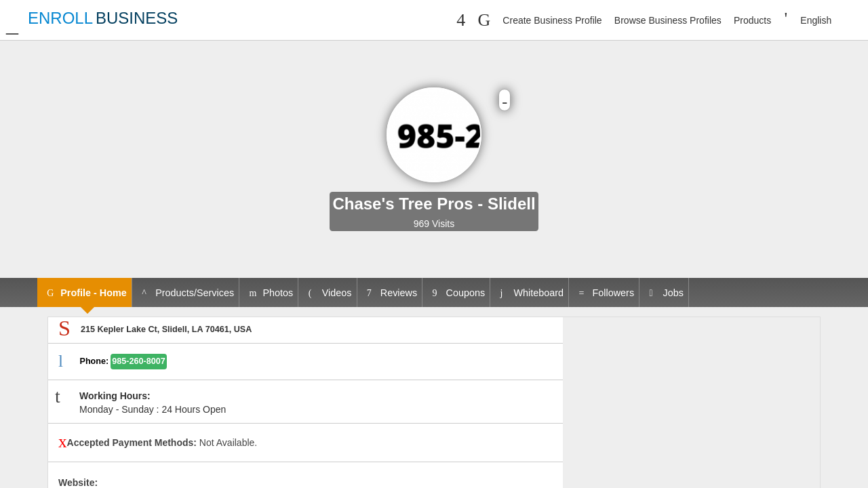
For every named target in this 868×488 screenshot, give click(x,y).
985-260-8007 (138, 361)
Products (752, 20)
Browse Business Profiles (668, 20)
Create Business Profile (552, 20)
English (816, 20)
